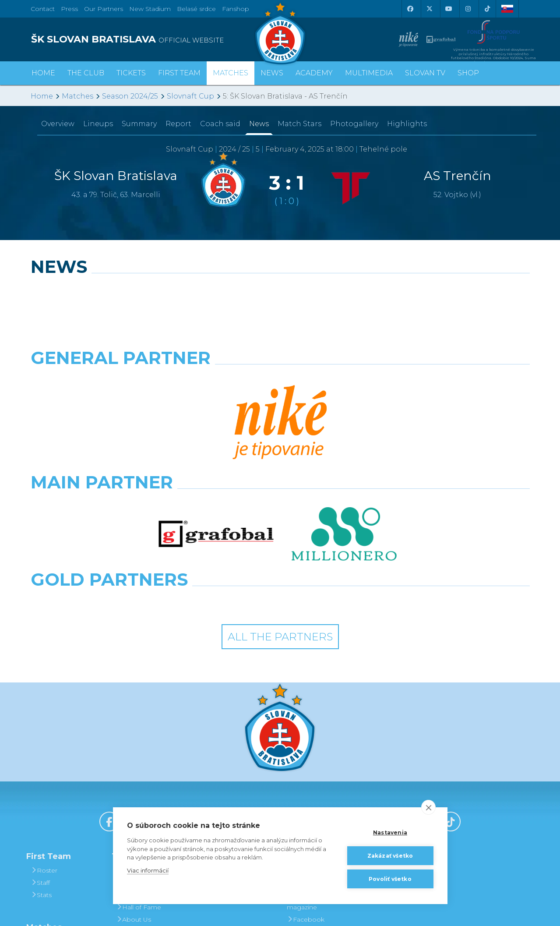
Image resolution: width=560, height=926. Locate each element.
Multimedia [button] (369, 73)
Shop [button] (468, 73)
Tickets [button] (131, 73)
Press (69, 9)
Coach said (220, 124)
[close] (428, 807)
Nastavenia (390, 832)
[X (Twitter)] (430, 9)
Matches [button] (231, 73)
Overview (58, 124)
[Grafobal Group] (344, 457)
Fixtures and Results (64, 796)
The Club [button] (86, 73)
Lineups (98, 124)
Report (178, 124)
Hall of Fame (139, 762)
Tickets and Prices (232, 725)
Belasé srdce (196, 9)
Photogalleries (312, 738)
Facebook (306, 774)
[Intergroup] (216, 457)
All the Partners (280, 492)
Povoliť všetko (390, 879)
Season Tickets (227, 738)
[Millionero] (344, 419)
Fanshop (236, 9)
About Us (134, 774)
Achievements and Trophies (148, 744)
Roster (44, 725)
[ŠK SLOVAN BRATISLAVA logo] (152, 39)
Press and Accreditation (136, 805)
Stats (41, 750)
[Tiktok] (487, 9)
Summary (139, 124)
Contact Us (136, 787)
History (130, 725)
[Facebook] (410, 9)
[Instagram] (468, 9)
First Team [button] (179, 73)
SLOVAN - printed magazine (317, 756)
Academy (314, 73)
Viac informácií (148, 870)
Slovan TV (425, 73)
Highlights (407, 124)
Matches (77, 96)
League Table (55, 809)
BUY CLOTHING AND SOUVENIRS (408, 732)
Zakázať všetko (390, 856)
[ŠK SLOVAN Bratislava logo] (280, 33)
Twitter (300, 799)
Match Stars (299, 124)
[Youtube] (449, 9)
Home (42, 96)
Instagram (305, 787)
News (272, 73)
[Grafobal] (216, 419)
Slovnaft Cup (190, 96)
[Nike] (280, 380)
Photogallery (354, 124)
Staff (40, 738)
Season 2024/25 (130, 96)
